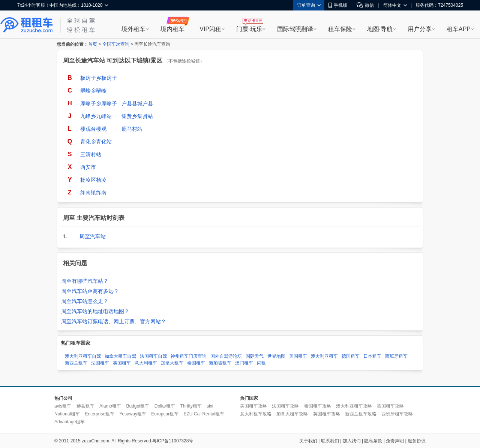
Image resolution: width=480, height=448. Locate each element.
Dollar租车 (165, 406)
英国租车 (122, 363)
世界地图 (276, 356)
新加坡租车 (220, 363)
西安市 (88, 167)
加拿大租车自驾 (120, 356)
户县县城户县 (137, 103)
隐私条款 (373, 441)
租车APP (459, 29)
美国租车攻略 (253, 406)
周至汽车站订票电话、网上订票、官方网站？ (114, 321)
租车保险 (340, 29)
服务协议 (417, 441)
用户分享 (420, 29)
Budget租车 (138, 406)
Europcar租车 (165, 414)
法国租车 (100, 363)
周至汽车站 (93, 236)
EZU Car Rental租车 (204, 414)
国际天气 (255, 356)
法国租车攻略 (285, 406)
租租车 (27, 25)
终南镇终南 (93, 193)
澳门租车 (244, 363)
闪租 (261, 363)
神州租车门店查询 (189, 356)
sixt (210, 406)
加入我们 (352, 441)
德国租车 (351, 356)
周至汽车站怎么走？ (85, 301)
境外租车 (133, 29)
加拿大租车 (172, 363)
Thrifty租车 (191, 406)
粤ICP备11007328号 (173, 441)
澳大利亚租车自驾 (83, 356)
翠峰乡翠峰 (93, 91)
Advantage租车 (70, 422)
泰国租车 (196, 363)
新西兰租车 (76, 363)
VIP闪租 (210, 29)
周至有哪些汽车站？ (85, 281)
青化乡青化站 (96, 142)
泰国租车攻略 (318, 406)
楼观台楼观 (93, 129)
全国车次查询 (116, 44)
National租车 (67, 414)
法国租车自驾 (153, 356)
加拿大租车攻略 (292, 414)
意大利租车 (146, 363)
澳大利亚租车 (324, 356)
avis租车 (63, 406)
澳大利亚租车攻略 (354, 406)
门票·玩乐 (249, 29)
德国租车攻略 (390, 406)
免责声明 (395, 441)
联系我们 (330, 441)
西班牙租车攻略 (397, 414)
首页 (93, 44)
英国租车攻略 (327, 414)
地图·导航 (380, 29)
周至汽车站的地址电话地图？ (95, 311)
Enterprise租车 (100, 414)
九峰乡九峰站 (96, 116)
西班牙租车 (396, 356)
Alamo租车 (110, 406)
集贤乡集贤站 (137, 116)
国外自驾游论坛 (226, 356)
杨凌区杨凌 (93, 180)
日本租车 (372, 356)
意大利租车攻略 (256, 414)
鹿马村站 (132, 129)
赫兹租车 (85, 406)
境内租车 (172, 29)
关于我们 (308, 441)
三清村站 (91, 154)
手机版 (338, 5)
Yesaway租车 (133, 414)
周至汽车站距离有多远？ (90, 291)
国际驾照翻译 (295, 29)
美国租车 (298, 356)
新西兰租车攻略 (361, 414)
